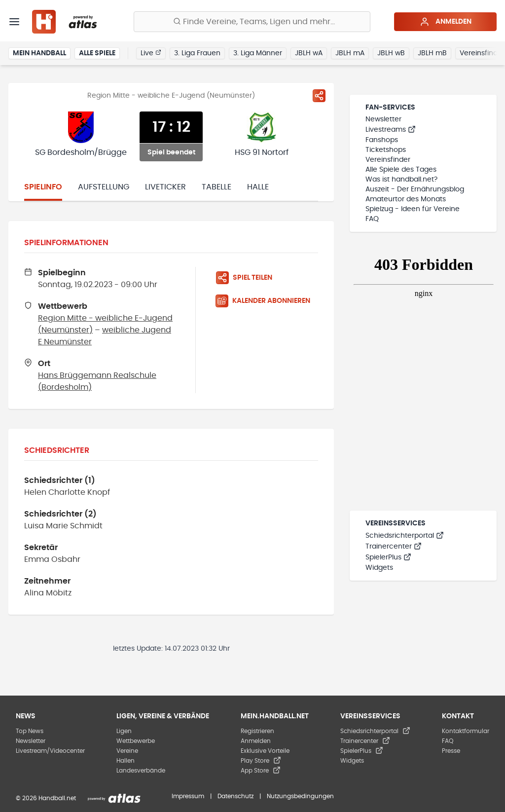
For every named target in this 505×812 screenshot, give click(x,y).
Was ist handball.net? (401, 180)
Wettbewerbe (136, 741)
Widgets (379, 568)
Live (151, 53)
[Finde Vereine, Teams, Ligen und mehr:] (252, 22)
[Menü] (14, 22)
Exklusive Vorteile (265, 751)
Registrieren (257, 731)
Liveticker (165, 187)
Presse (451, 751)
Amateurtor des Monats (406, 199)
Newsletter (383, 119)
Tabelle (216, 187)
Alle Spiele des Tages (401, 170)
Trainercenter (394, 547)
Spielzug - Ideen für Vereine (413, 209)
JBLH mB (432, 53)
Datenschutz (235, 796)
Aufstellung (104, 187)
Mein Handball (39, 53)
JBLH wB (391, 53)
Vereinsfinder (388, 160)
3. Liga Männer (258, 53)
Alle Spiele (97, 53)
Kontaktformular (466, 731)
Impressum (188, 796)
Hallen (126, 761)
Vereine (127, 751)
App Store (261, 771)
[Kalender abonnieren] (267, 301)
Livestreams (391, 130)
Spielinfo (43, 187)
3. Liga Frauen (197, 53)
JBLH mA (350, 53)
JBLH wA (309, 53)
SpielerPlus (388, 557)
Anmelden (446, 22)
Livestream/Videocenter (50, 751)
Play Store (261, 761)
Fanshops (382, 140)
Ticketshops (386, 150)
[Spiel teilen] (319, 96)
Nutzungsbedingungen (300, 796)
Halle (258, 187)
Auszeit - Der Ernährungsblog (415, 189)
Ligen (124, 731)
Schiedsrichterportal (405, 536)
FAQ (372, 219)
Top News (30, 731)
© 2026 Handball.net (46, 798)
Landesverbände (141, 771)
